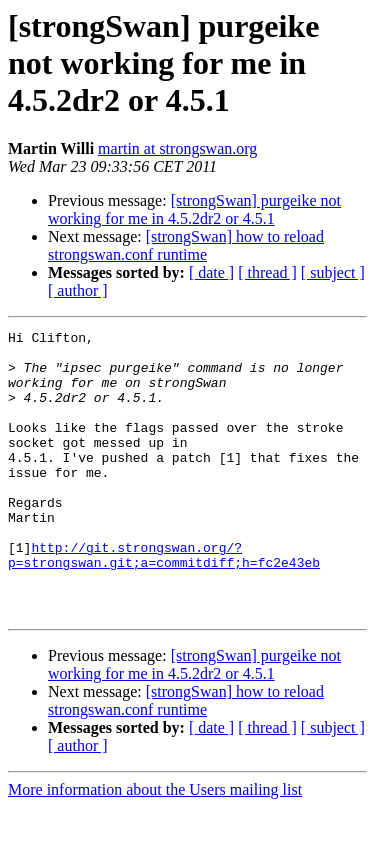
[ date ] (211, 272)
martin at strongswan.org (177, 148)
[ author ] (78, 290)
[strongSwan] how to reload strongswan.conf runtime (186, 245)
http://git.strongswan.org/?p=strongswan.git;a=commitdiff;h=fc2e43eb (164, 601)
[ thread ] (267, 272)
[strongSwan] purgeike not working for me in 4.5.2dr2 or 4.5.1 (194, 209)
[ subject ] (333, 272)
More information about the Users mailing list (155, 846)
